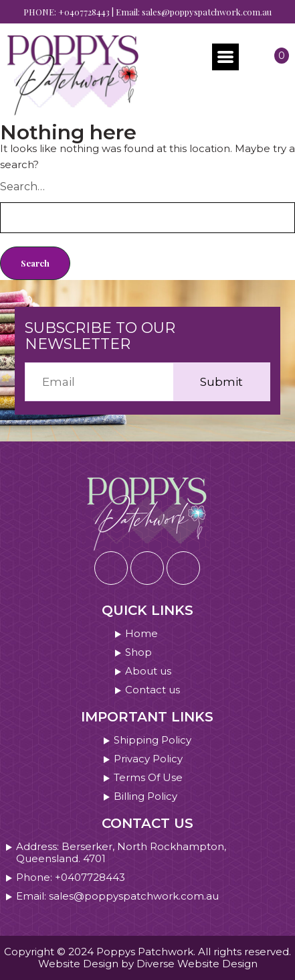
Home (141, 634)
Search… (22, 187)
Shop (138, 652)
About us (148, 671)
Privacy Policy (148, 759)
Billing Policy (145, 796)
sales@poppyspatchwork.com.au (207, 12)
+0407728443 (84, 12)
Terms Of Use (148, 778)
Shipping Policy (153, 740)
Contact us (153, 690)
